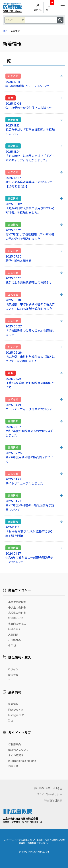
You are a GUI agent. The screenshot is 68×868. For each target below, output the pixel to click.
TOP (5, 31)
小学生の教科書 (17, 602)
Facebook (14, 709)
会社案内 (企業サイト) (46, 788)
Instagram (15, 715)
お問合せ (13, 766)
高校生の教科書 (17, 613)
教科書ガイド (16, 618)
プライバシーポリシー (49, 794)
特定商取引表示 (53, 800)
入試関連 (13, 634)
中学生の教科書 (17, 607)
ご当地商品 (15, 640)
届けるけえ (15, 629)
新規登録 (13, 675)
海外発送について (18, 750)
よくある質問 (16, 755)
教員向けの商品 (17, 624)
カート (50, 7)
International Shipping (22, 761)
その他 (12, 645)
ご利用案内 (15, 744)
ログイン (38, 8)
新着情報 (13, 704)
